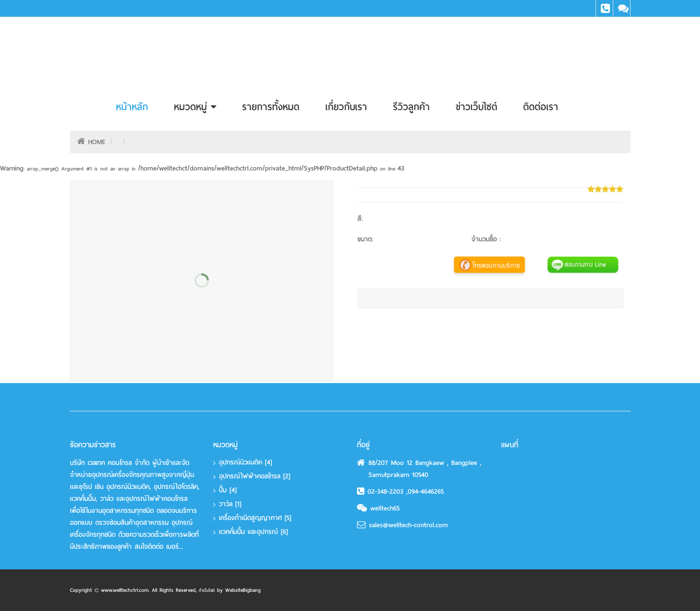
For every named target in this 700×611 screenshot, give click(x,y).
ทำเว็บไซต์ (207, 590)
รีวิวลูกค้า (411, 107)
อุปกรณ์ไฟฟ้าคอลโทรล (255, 476)
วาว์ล (230, 504)
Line (622, 8)
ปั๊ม (228, 490)
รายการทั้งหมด (271, 107)
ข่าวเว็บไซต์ (476, 107)
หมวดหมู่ (195, 107)
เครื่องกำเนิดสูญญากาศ (255, 518)
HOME (97, 142)
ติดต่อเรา (541, 107)
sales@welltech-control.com (408, 525)
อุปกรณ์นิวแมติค (246, 462)
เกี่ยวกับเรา (346, 107)
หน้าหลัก (132, 107)
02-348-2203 (387, 492)
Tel (604, 8)
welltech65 (385, 508)
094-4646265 (426, 492)
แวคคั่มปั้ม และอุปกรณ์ (253, 532)
